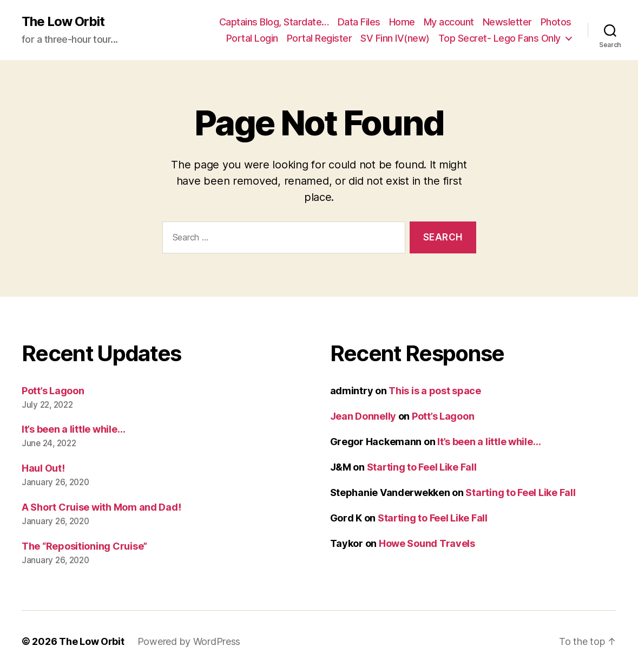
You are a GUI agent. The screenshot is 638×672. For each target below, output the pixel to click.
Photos (556, 22)
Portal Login (252, 38)
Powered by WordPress (189, 641)
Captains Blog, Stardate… (274, 22)
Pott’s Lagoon (53, 391)
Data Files (359, 22)
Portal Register (320, 38)
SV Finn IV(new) (395, 38)
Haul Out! (43, 468)
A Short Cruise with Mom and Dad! (101, 507)
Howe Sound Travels (427, 543)
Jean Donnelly (363, 416)
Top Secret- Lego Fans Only (499, 38)
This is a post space (435, 391)
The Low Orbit (63, 22)
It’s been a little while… (73, 429)
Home (402, 22)
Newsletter (507, 22)
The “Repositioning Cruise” (84, 546)
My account (449, 22)
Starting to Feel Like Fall (422, 467)
